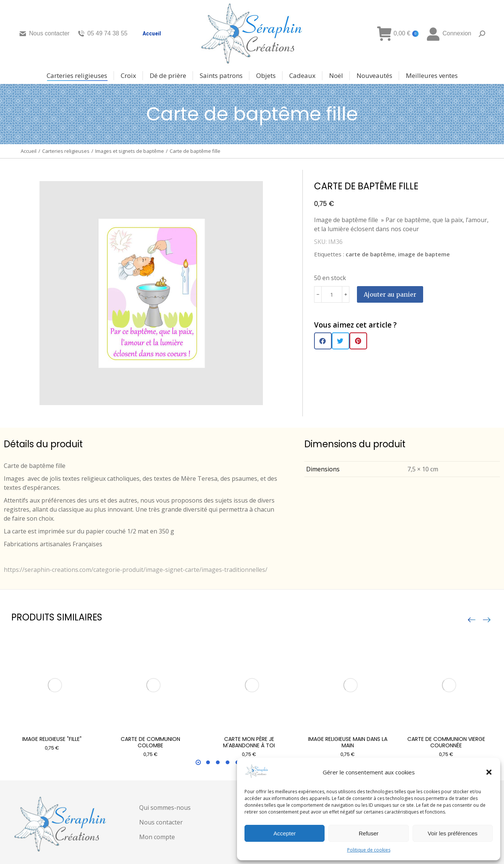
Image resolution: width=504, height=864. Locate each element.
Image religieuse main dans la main (348, 742)
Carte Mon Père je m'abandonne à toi (249, 742)
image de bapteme (424, 254)
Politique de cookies (369, 850)
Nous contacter (44, 34)
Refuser (369, 833)
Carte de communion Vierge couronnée (446, 742)
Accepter (285, 833)
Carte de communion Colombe (150, 742)
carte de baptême (370, 254)
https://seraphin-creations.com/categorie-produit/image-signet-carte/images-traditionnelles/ (136, 570)
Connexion (449, 34)
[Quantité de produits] (332, 294)
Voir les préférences (453, 833)
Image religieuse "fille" (52, 739)
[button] (489, 772)
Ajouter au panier (390, 294)
